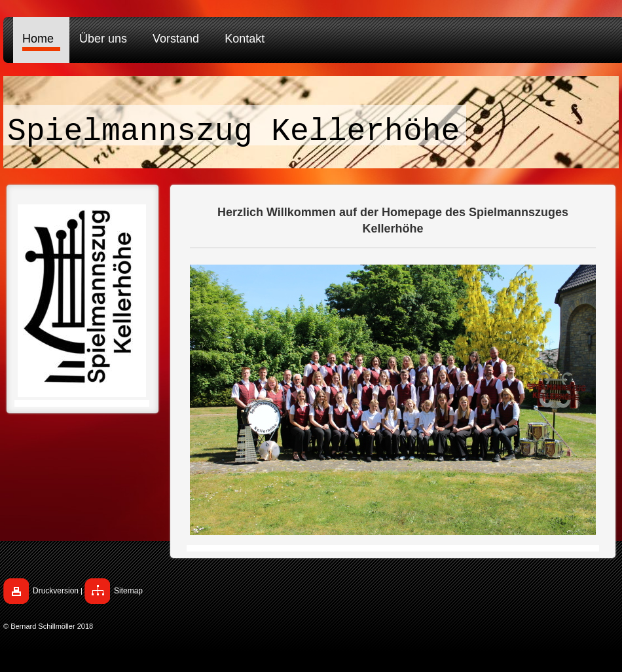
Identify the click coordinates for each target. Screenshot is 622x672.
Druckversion (56, 591)
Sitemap (128, 591)
